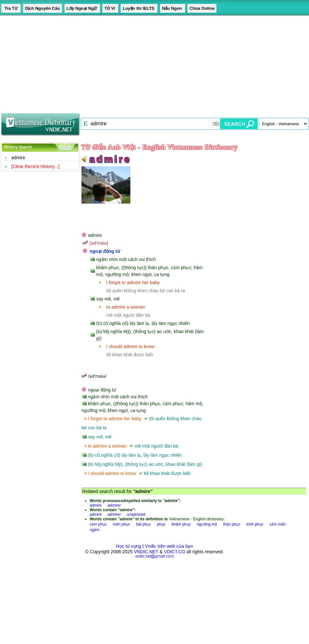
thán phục (232, 524)
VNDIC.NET (146, 552)
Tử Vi (110, 8)
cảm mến (277, 524)
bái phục (144, 524)
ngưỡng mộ (207, 524)
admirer (114, 505)
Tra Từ (11, 8)
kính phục (255, 524)
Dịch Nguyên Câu (43, 8)
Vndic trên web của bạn (169, 546)
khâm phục (181, 524)
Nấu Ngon (173, 8)
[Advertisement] (130, 62)
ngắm (95, 530)
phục (161, 524)
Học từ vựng (129, 546)
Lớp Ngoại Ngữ (82, 8)
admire (18, 158)
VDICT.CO (175, 552)
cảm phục (98, 524)
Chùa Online (202, 8)
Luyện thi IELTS (139, 8)
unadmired (136, 514)
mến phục (121, 524)
